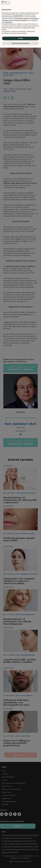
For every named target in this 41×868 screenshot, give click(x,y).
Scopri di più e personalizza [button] (20, 864)
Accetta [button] (20, 859)
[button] (38, 824)
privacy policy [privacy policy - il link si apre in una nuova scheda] (19, 835)
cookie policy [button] (9, 843)
